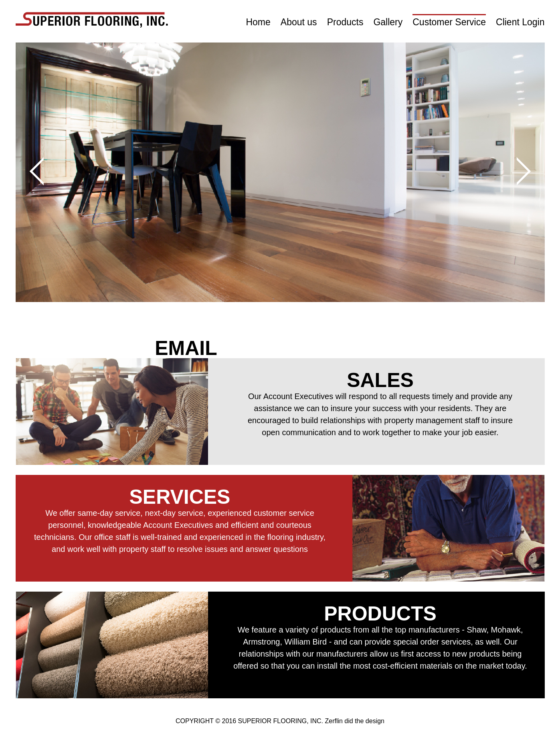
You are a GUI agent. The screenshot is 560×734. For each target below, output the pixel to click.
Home (258, 22)
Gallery (388, 22)
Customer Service (449, 22)
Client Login (520, 22)
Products (345, 22)
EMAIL (186, 348)
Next (517, 171)
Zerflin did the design (355, 721)
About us (299, 22)
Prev (43, 171)
